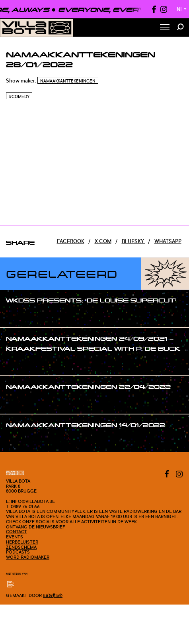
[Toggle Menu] (165, 28)
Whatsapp (168, 241)
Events (15, 537)
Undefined (53, 596)
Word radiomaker (28, 557)
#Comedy (19, 96)
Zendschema (21, 547)
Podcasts (18, 552)
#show (22, 316)
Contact (17, 532)
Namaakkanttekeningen (68, 81)
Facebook (71, 241)
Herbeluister (22, 542)
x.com (103, 241)
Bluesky (133, 241)
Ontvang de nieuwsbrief (36, 527)
